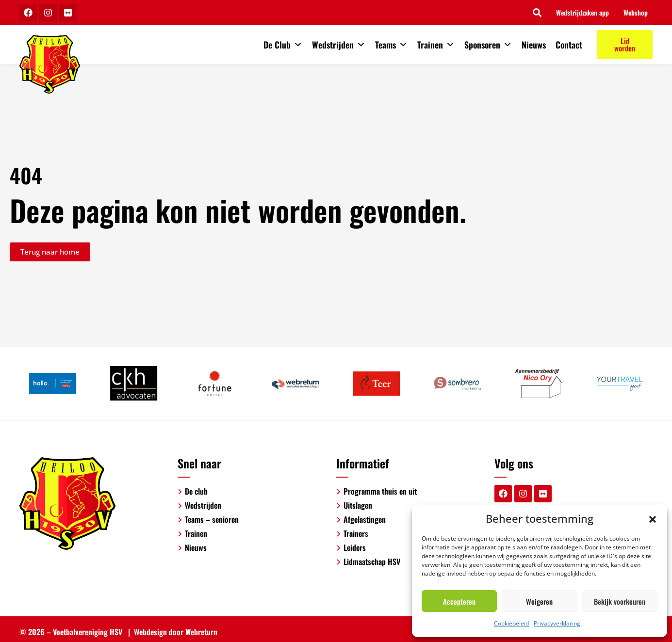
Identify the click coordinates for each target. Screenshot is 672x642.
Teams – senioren (212, 519)
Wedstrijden (339, 45)
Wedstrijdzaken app (582, 13)
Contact (569, 45)
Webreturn (201, 632)
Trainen (436, 45)
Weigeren (539, 601)
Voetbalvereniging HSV (88, 632)
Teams (391, 45)
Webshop (636, 13)
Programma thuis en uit (380, 491)
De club (196, 491)
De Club (283, 45)
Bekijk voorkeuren (620, 601)
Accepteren (459, 601)
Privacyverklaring (557, 623)
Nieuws (534, 45)
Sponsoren (488, 45)
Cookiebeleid (511, 623)
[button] (653, 518)
